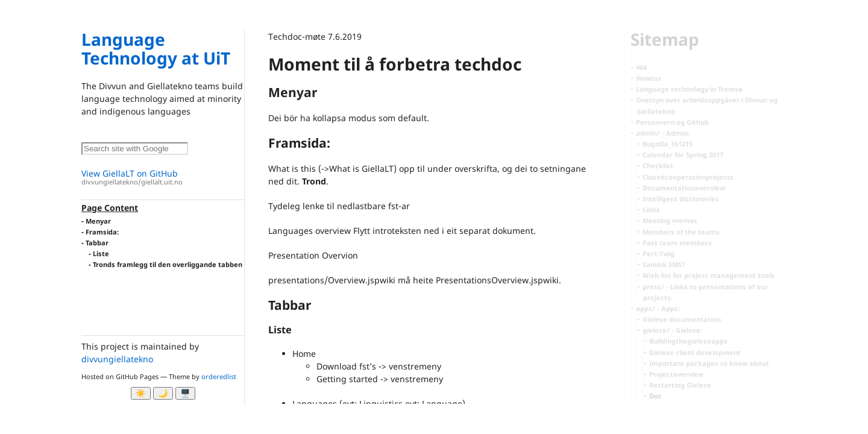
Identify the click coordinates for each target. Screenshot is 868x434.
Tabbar (97, 243)
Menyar (98, 221)
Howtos (649, 78)
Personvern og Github (672, 122)
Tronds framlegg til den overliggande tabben (168, 264)
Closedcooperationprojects (688, 177)
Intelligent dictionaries (681, 199)
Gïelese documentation (682, 319)
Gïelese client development (695, 352)
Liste (101, 253)
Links (651, 209)
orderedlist (219, 376)
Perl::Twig (659, 253)
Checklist (658, 165)
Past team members (677, 243)
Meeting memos (670, 220)
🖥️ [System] (185, 393)
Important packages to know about (709, 363)
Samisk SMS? (664, 264)
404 (641, 67)
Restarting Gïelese (680, 385)
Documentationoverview (684, 188)
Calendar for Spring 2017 (683, 155)
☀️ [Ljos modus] (141, 393)
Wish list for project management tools (709, 275)
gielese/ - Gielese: (672, 330)
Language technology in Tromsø (689, 89)
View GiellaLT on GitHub (163, 178)
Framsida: (102, 232)
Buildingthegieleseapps (688, 341)
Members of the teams (681, 232)
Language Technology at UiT (156, 49)
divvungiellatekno (117, 359)
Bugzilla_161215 (668, 144)
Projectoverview (676, 374)
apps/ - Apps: (658, 308)
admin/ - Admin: (663, 133)
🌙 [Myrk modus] (163, 393)
